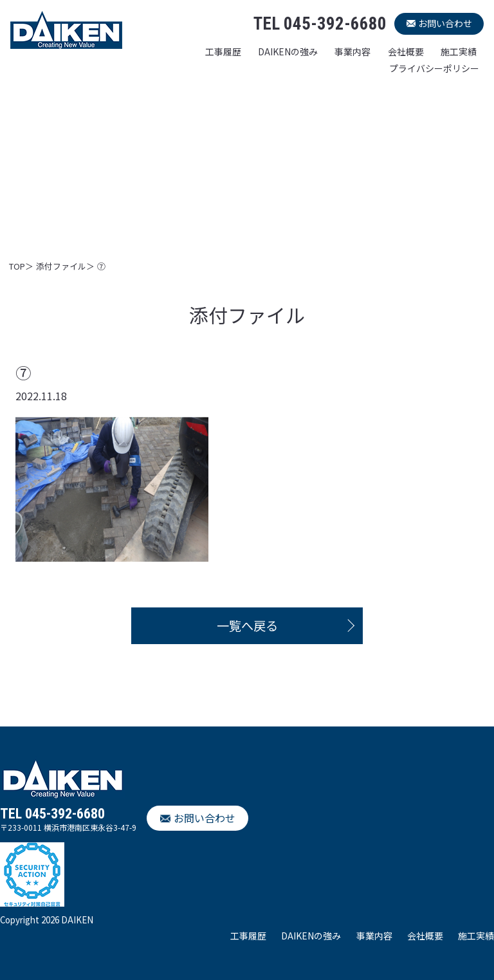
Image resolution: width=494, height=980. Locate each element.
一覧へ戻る (247, 625)
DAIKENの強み (288, 51)
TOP (17, 266)
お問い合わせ (445, 23)
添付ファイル (61, 266)
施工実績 (459, 51)
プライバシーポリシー (434, 68)
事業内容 (352, 51)
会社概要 (406, 51)
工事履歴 (223, 51)
